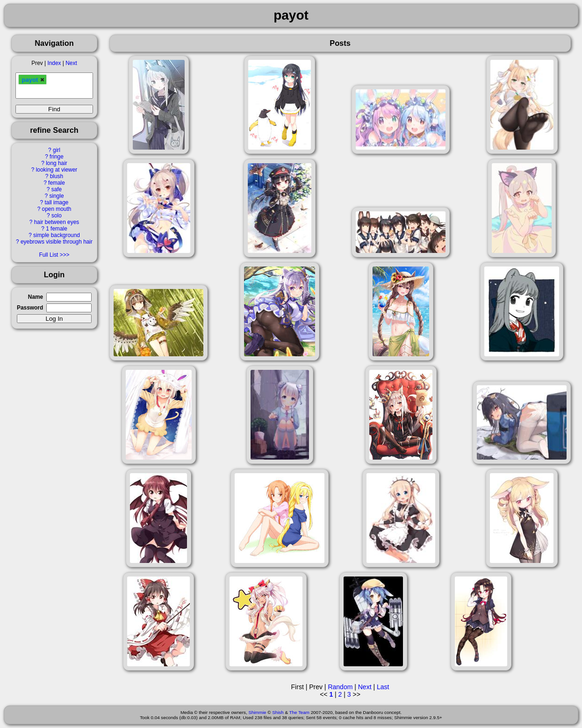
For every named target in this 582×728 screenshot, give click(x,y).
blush (57, 176)
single (56, 196)
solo (57, 216)
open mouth (57, 209)
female (57, 183)
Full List (48, 255)
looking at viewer (57, 170)
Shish (278, 712)
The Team (299, 712)
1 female (57, 229)
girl (57, 150)
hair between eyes (57, 222)
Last (383, 687)
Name (36, 297)
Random (340, 687)
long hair (57, 163)
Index (54, 63)
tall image (57, 202)
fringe (57, 157)
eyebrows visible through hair (57, 242)
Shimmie (257, 712)
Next (71, 63)
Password (30, 308)
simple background (57, 235)
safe (57, 189)
